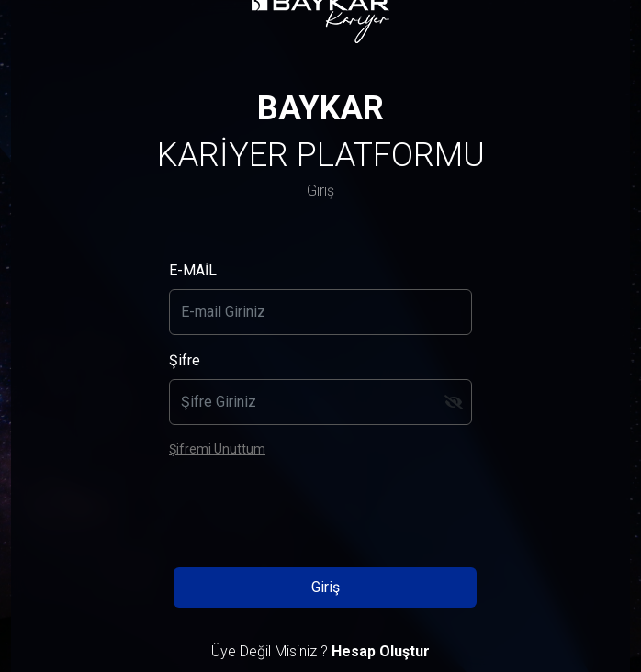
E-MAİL (193, 270)
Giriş (326, 587)
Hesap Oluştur (381, 651)
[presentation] (320, 510)
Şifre (185, 360)
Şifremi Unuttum (217, 449)
